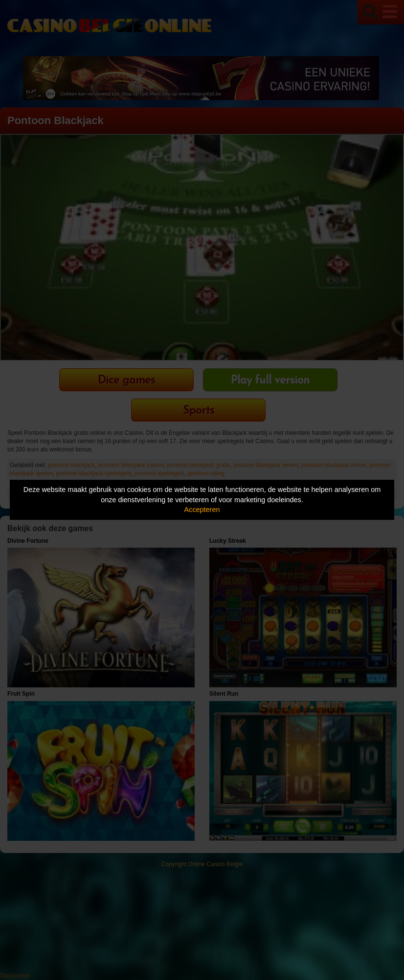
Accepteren (202, 510)
